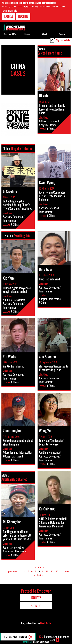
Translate (65, 40)
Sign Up (36, 606)
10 (47, 571)
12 (57, 571)
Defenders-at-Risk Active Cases (54, 638)
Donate (27, 34)
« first (38, 568)
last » (40, 575)
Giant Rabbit (46, 623)
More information (10, 11)
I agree (9, 16)
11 (52, 571)
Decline (23, 16)
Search (62, 34)
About (45, 34)
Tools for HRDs (10, 34)
